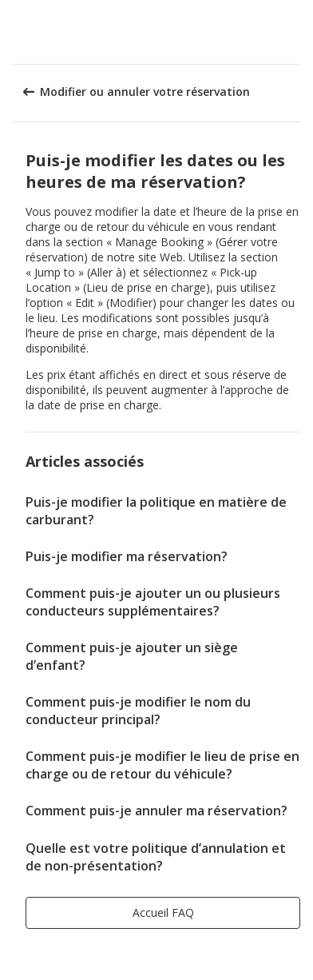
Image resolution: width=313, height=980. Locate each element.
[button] (295, 32)
